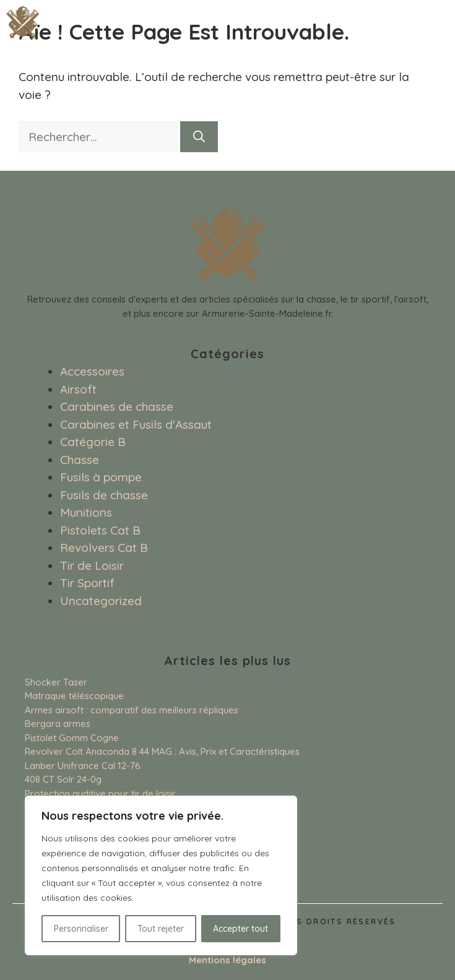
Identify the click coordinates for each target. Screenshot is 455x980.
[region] (161, 875)
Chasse (80, 460)
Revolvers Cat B (104, 548)
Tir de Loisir (92, 565)
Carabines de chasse (117, 406)
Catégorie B (93, 442)
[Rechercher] (199, 137)
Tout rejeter (161, 929)
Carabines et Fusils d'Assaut (136, 424)
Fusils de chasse (104, 495)
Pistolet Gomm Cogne (72, 738)
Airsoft (78, 389)
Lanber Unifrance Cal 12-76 (83, 766)
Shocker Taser (56, 682)
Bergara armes (58, 724)
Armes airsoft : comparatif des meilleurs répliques (132, 710)
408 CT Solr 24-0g (63, 779)
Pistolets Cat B (100, 530)
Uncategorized (101, 601)
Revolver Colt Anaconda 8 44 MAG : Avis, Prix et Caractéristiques (162, 751)
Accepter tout (240, 929)
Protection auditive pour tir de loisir (100, 793)
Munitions (86, 512)
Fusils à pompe (101, 477)
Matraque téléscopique (74, 696)
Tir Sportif (87, 583)
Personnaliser (81, 929)
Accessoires (92, 371)
